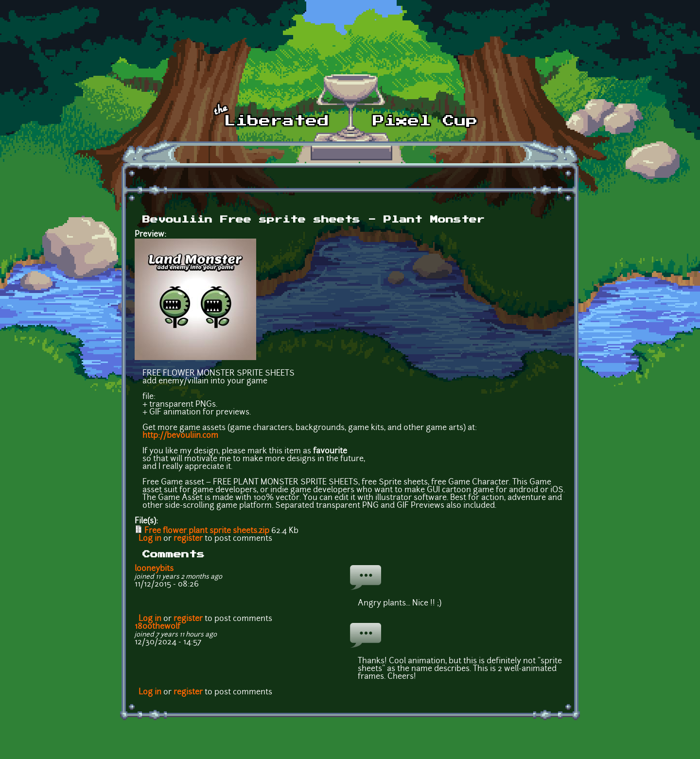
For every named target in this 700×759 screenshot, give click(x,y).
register (188, 539)
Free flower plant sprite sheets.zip (207, 531)
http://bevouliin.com (180, 436)
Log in (150, 539)
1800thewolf (157, 627)
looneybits (154, 569)
